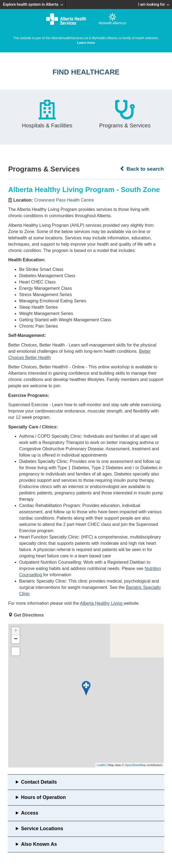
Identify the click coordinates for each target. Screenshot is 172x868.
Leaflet (101, 765)
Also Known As (39, 844)
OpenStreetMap (135, 765)
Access (30, 813)
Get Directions (29, 615)
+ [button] (16, 631)
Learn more (86, 43)
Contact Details (39, 782)
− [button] (16, 639)
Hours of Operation (43, 797)
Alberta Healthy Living (102, 603)
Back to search (142, 169)
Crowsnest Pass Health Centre (64, 200)
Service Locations (42, 829)
